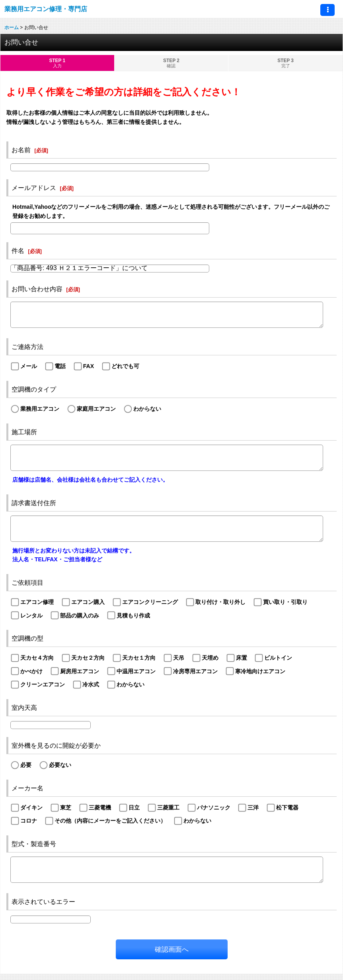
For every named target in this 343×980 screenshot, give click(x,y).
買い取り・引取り (285, 602)
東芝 (66, 808)
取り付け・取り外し (220, 602)
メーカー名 (27, 788)
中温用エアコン (136, 671)
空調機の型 (27, 638)
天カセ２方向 (88, 658)
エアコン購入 (88, 602)
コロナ (29, 821)
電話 (60, 366)
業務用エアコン (40, 409)
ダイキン (31, 808)
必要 (26, 765)
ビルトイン (278, 658)
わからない (147, 409)
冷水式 (91, 684)
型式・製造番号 (34, 844)
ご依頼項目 (27, 582)
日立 (134, 808)
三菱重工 (168, 808)
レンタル (31, 615)
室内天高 (24, 708)
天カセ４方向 (37, 658)
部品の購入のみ (80, 615)
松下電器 (287, 808)
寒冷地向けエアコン (260, 671)
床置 (242, 658)
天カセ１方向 (139, 658)
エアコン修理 (37, 602)
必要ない (60, 765)
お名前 (21, 150)
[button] (327, 10)
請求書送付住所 (34, 503)
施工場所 (24, 432)
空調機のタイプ (34, 389)
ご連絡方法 (27, 347)
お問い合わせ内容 (37, 289)
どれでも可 (125, 366)
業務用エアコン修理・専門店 (46, 9)
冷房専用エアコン (195, 671)
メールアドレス (34, 188)
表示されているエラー (43, 902)
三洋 (253, 808)
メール (29, 366)
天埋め (210, 658)
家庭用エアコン (96, 409)
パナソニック (214, 808)
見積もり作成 (133, 615)
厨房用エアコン (80, 671)
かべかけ (31, 671)
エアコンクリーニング (150, 602)
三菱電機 (100, 808)
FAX (89, 366)
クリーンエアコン (43, 684)
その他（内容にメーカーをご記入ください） (110, 821)
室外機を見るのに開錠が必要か (56, 745)
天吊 (179, 658)
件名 (18, 251)
